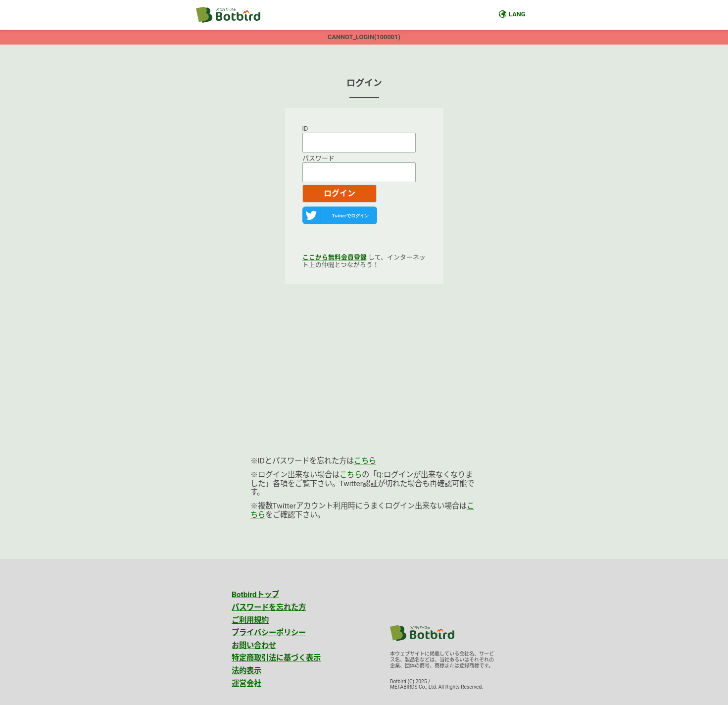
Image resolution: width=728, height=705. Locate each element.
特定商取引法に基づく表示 (276, 658)
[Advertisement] (364, 378)
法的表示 (246, 671)
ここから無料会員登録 (335, 257)
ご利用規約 (250, 620)
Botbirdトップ (255, 595)
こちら (365, 461)
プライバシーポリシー (269, 633)
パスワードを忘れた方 (269, 607)
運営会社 (246, 684)
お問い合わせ (254, 646)
